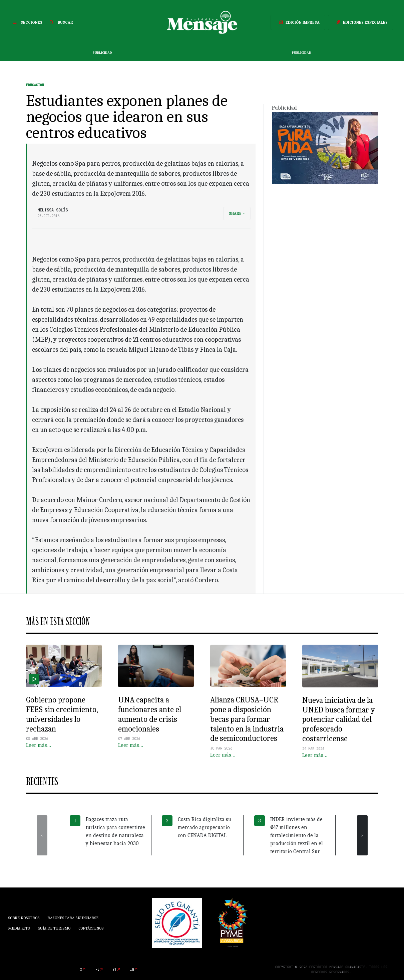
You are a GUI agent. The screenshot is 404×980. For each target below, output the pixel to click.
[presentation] (42, 835)
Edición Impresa (298, 22)
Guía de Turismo (54, 928)
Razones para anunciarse (73, 918)
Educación (35, 85)
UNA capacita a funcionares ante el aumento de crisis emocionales (150, 714)
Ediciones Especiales (361, 22)
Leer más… (39, 745)
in (132, 969)
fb (97, 969)
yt (115, 969)
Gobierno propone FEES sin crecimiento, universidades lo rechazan (62, 714)
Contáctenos (91, 928)
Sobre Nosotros (24, 918)
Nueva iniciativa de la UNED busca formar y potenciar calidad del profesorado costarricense (339, 719)
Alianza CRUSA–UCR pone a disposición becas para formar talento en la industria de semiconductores (247, 719)
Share (235, 213)
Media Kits (19, 928)
